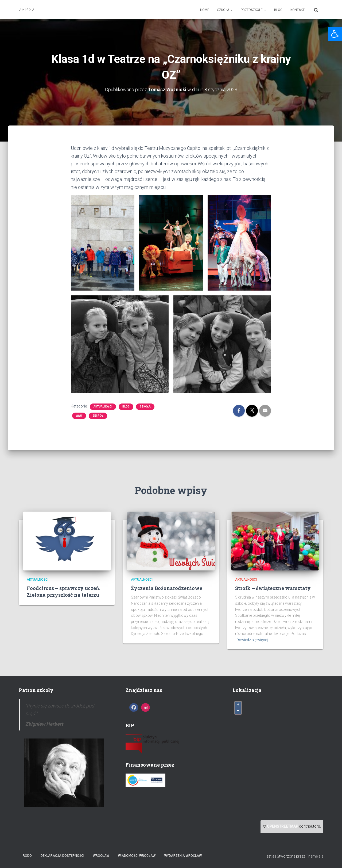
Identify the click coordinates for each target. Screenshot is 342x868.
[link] (335, 34)
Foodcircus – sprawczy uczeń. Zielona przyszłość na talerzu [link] (63, 591)
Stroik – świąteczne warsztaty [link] (273, 588)
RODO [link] (27, 855)
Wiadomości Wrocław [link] (137, 855)
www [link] (79, 416)
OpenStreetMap (283, 826)
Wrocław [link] (101, 855)
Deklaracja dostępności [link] (62, 855)
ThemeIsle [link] (315, 856)
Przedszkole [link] (253, 10)
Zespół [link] (98, 416)
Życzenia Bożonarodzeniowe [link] (167, 588)
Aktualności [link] (103, 407)
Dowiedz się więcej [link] (252, 640)
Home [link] (205, 10)
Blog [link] (278, 10)
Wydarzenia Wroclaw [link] (183, 855)
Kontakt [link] (298, 10)
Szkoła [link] (225, 10)
